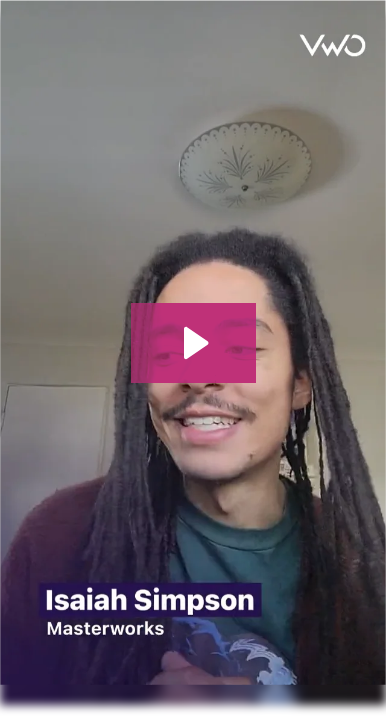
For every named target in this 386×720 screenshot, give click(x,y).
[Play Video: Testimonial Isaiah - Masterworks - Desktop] (193, 343)
